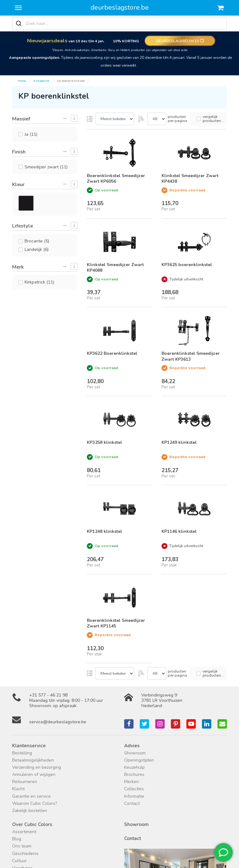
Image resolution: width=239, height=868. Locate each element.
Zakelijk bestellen (30, 811)
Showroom (135, 753)
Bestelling (22, 753)
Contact (132, 803)
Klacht (18, 789)
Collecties (134, 789)
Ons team (22, 846)
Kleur (18, 184)
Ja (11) (31, 134)
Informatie (134, 796)
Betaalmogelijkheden (33, 760)
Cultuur (19, 861)
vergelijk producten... (213, 119)
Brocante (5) (37, 241)
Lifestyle (23, 226)
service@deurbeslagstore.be (58, 722)
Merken (131, 782)
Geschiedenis (25, 854)
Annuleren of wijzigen (34, 774)
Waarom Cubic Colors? (35, 803)
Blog (17, 839)
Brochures (134, 774)
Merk (18, 267)
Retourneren (25, 782)
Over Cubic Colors (32, 824)
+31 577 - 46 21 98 (48, 695)
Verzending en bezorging (37, 767)
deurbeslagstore (120, 7)
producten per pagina (177, 119)
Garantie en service (31, 796)
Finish (19, 152)
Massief (21, 119)
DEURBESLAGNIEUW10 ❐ (180, 41)
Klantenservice (29, 746)
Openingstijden (139, 760)
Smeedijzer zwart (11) (46, 167)
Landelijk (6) (37, 249)
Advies (132, 746)
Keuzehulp (134, 767)
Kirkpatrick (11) (39, 282)
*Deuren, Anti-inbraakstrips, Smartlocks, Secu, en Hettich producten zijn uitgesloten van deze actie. (120, 50)
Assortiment (24, 832)
